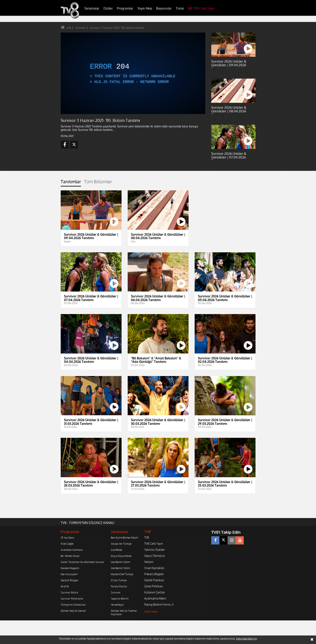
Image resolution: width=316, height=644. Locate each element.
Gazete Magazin (70, 568)
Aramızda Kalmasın (72, 550)
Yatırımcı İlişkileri (155, 550)
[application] (133, 73)
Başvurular (164, 8)
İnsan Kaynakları (154, 568)
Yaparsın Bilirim (120, 598)
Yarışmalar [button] (92, 8)
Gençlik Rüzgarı (70, 580)
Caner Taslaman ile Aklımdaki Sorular (83, 562)
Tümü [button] (180, 8)
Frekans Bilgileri (154, 574)
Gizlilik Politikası (154, 580)
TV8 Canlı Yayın (201, 8)
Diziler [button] (108, 8)
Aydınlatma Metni (155, 598)
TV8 (147, 537)
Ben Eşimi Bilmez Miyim (124, 538)
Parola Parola (119, 586)
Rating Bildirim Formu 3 (159, 604)
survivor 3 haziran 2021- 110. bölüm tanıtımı (117, 28)
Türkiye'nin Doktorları (73, 605)
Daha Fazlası (151, 612)
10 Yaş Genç (67, 538)
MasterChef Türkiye (122, 574)
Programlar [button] (125, 8)
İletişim (149, 562)
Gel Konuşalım (69, 574)
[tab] (71, 183)
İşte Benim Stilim (120, 562)
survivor (80, 28)
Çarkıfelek (116, 550)
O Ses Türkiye (119, 580)
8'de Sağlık (67, 544)
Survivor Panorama (72, 598)
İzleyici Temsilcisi (155, 556)
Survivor (116, 592)
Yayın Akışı (145, 8)
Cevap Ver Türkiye (121, 544)
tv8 (69, 28)
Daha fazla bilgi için (246, 639)
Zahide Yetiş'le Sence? (73, 611)
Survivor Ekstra (69, 592)
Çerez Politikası (154, 586)
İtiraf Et (65, 586)
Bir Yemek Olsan (70, 556)
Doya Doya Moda (121, 556)
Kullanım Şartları (155, 592)
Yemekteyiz (117, 605)
